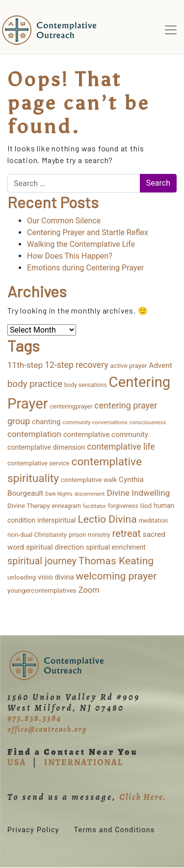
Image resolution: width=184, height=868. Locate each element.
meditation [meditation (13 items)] (154, 520)
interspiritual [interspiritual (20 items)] (57, 520)
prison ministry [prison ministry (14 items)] (90, 535)
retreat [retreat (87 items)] (127, 533)
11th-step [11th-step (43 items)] (25, 365)
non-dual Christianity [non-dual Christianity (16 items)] (37, 535)
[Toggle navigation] (171, 30)
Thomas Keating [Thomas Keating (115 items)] (116, 561)
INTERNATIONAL (84, 762)
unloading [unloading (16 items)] (22, 577)
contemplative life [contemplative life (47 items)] (121, 447)
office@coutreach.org (47, 729)
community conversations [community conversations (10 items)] (95, 422)
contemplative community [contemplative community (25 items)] (106, 434)
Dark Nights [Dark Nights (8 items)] (59, 494)
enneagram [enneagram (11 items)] (66, 506)
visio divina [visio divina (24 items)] (56, 577)
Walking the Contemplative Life (81, 244)
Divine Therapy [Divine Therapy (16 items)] (28, 506)
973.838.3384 (34, 718)
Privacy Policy (33, 830)
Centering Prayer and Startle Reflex (88, 232)
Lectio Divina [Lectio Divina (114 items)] (107, 519)
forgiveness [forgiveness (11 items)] (123, 506)
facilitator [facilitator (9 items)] (94, 506)
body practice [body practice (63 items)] (35, 384)
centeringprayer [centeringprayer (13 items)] (71, 406)
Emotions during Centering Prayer (85, 268)
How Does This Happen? (70, 256)
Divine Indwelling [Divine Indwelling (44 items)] (138, 493)
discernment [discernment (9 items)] (90, 494)
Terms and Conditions (115, 830)
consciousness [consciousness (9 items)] (148, 422)
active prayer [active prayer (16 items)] (129, 366)
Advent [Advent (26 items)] (161, 365)
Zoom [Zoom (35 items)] (89, 590)
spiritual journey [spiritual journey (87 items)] (42, 561)
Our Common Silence (64, 221)
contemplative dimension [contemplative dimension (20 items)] (46, 447)
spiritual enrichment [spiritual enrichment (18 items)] (116, 547)
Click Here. (143, 797)
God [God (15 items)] (146, 506)
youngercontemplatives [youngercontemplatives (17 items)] (42, 590)
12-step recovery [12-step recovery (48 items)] (76, 365)
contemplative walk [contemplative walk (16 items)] (89, 480)
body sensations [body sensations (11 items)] (86, 385)
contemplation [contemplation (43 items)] (34, 434)
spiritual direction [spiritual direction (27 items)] (55, 547)
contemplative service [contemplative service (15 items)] (39, 463)
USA (17, 762)
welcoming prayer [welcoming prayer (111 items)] (117, 576)
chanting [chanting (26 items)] (46, 422)
